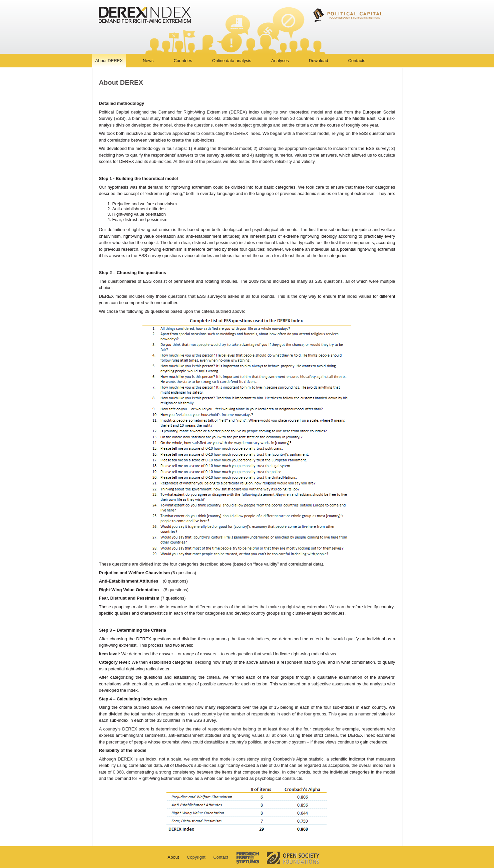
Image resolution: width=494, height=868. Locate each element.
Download (319, 61)
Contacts (357, 61)
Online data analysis (232, 61)
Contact (221, 857)
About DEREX (109, 61)
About (173, 857)
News (148, 61)
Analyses (280, 61)
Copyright (196, 857)
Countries (183, 61)
